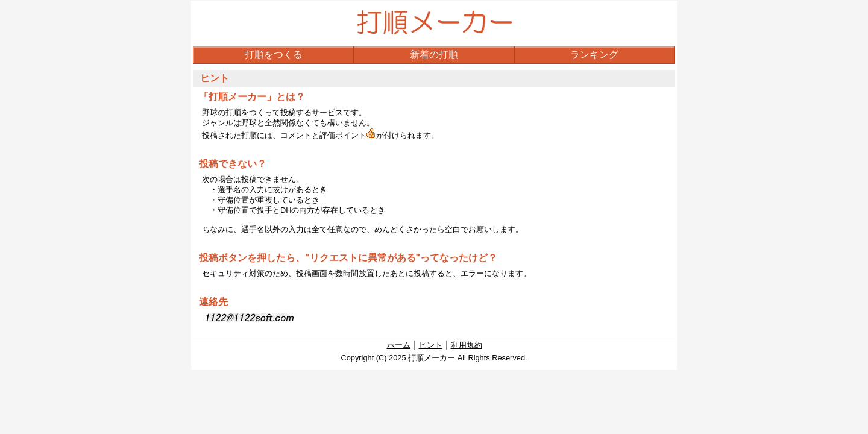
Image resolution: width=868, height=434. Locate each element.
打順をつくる (274, 55)
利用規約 (467, 345)
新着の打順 (434, 55)
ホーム (399, 345)
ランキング (594, 55)
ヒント (431, 345)
